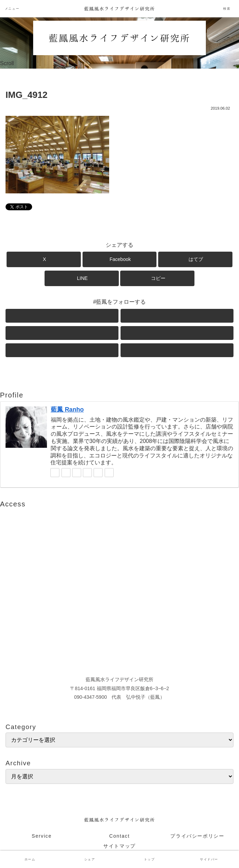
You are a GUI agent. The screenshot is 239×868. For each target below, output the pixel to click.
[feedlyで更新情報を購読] (62, 350)
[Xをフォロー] (62, 316)
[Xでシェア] (44, 259)
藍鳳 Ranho (67, 410)
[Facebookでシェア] (120, 259)
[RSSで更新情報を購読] (177, 350)
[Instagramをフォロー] (62, 333)
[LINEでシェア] (82, 278)
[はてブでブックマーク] (195, 259)
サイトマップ (119, 846)
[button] (157, 278)
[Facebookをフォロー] (177, 316)
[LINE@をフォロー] (177, 333)
